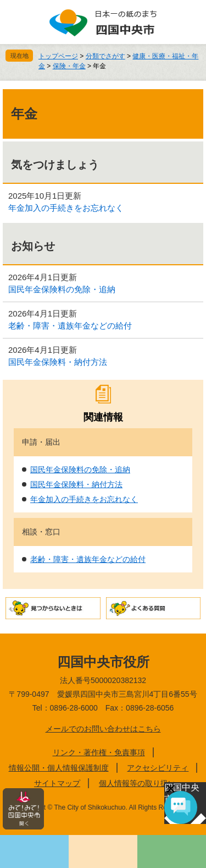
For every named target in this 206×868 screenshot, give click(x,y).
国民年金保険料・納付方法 (58, 362)
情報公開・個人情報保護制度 (59, 768)
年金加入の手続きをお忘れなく (66, 208)
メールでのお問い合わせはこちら (103, 729)
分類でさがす (105, 56)
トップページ (58, 56)
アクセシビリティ (158, 768)
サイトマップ (57, 783)
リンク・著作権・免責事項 (99, 752)
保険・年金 (69, 66)
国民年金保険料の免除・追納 (62, 289)
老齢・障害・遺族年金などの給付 (70, 326)
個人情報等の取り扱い (137, 783)
